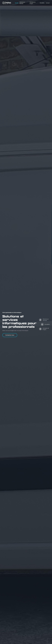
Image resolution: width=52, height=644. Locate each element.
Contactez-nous (10, 335)
